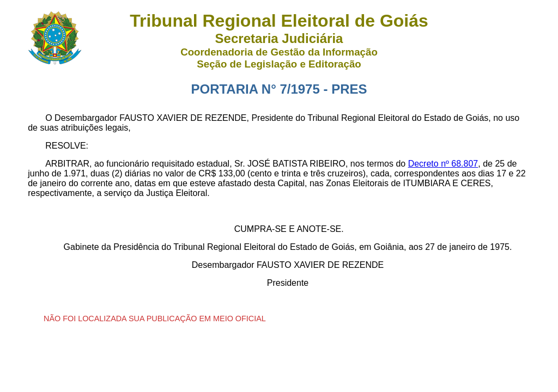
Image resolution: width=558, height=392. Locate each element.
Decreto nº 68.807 (443, 164)
